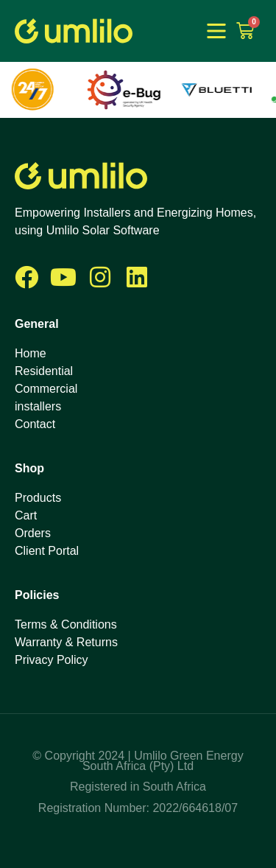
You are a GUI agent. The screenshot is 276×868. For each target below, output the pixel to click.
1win (162, 31)
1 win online (162, 32)
